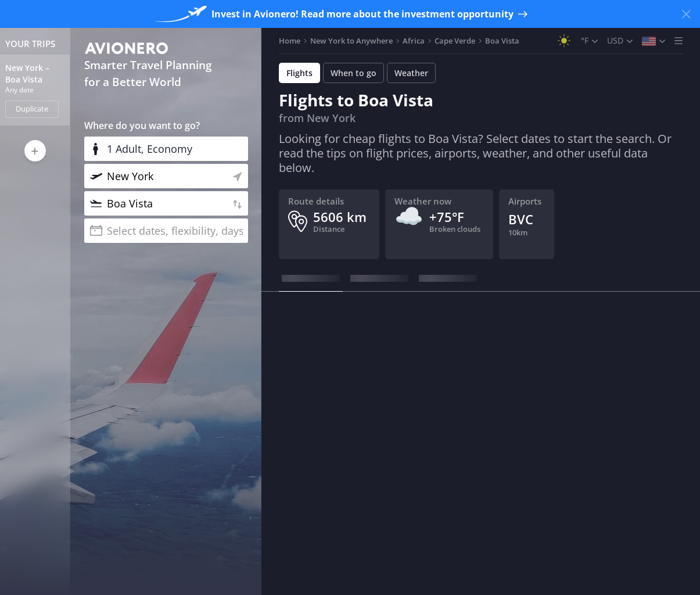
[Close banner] (686, 14)
